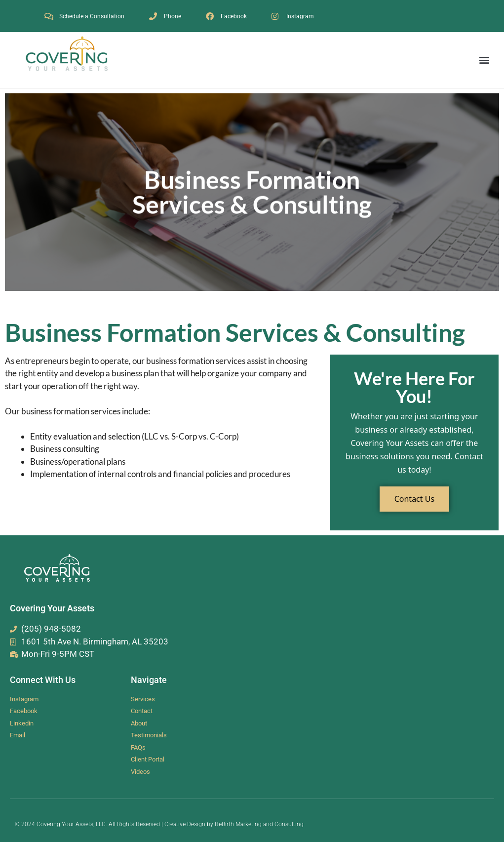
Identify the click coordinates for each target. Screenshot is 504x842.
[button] (484, 60)
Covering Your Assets (52, 608)
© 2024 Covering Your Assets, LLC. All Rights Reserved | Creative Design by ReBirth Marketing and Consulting (159, 824)
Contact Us (414, 499)
